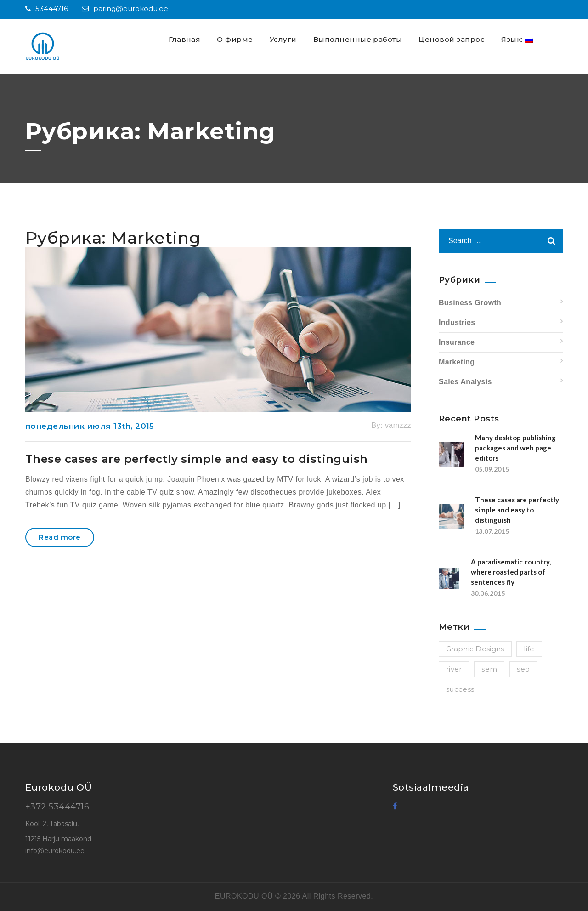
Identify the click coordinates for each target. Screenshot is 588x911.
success (460, 689)
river (454, 669)
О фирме (235, 39)
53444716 (47, 9)
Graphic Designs (475, 649)
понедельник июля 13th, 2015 (90, 426)
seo (523, 669)
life (529, 649)
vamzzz (398, 425)
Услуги (283, 39)
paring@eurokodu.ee (125, 9)
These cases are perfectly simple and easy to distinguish (197, 459)
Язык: (517, 39)
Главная (184, 39)
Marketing (457, 362)
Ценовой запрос (452, 39)
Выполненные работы (358, 39)
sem (489, 669)
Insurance (457, 342)
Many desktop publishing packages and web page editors (515, 448)
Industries (457, 322)
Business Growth (470, 303)
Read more (59, 537)
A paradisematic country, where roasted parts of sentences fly (511, 572)
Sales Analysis (465, 382)
